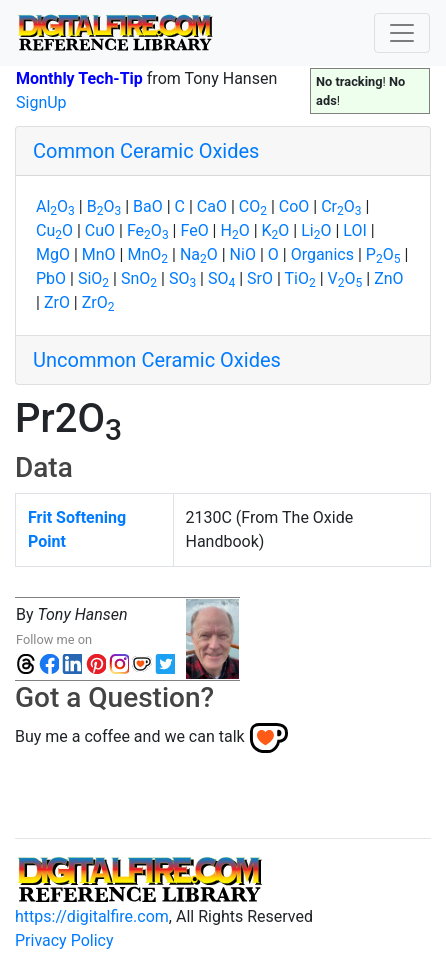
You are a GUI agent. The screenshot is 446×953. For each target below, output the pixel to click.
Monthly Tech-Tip (79, 78)
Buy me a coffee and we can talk (130, 736)
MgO (53, 254)
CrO (341, 206)
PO (383, 254)
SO (182, 278)
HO (234, 230)
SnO (139, 278)
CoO (294, 206)
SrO (260, 278)
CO (253, 206)
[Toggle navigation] (402, 33)
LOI (354, 230)
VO (345, 278)
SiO (93, 278)
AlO (55, 206)
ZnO (388, 278)
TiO (300, 278)
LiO (316, 230)
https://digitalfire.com (92, 916)
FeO (148, 230)
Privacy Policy (64, 940)
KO (276, 230)
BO (104, 206)
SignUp (41, 102)
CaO (212, 206)
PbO (51, 278)
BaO (148, 206)
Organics (322, 254)
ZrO (57, 302)
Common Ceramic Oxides (146, 151)
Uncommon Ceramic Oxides (157, 360)
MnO (99, 254)
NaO (199, 254)
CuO (54, 230)
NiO (243, 254)
